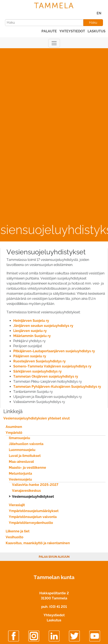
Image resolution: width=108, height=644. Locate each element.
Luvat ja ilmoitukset (25, 456)
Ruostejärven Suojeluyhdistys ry (39, 361)
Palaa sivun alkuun (54, 557)
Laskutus (54, 620)
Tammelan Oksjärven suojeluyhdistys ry (46, 376)
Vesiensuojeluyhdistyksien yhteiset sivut (37, 418)
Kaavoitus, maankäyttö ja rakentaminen (38, 543)
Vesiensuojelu (20, 479)
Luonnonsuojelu (22, 450)
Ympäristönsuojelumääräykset (34, 511)
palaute (49, 31)
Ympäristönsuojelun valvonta (33, 517)
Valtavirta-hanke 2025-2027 (35, 485)
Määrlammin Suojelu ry (32, 336)
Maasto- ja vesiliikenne (27, 468)
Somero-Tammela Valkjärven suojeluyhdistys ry (52, 366)
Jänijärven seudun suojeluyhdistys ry (43, 326)
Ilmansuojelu (19, 438)
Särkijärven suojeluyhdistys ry (37, 371)
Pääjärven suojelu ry (30, 356)
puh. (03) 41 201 (54, 607)
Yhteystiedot (54, 615)
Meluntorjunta (20, 473)
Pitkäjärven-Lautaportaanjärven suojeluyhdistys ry (54, 351)
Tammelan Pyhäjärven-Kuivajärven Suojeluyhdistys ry (57, 387)
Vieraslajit (17, 505)
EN (99, 13)
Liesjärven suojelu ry (30, 331)
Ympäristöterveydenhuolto (31, 523)
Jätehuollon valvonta (26, 444)
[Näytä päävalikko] (54, 43)
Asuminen (14, 427)
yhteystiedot (72, 31)
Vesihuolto (15, 537)
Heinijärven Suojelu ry (31, 321)
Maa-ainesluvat (21, 462)
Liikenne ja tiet (18, 531)
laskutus (97, 31)
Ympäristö (14, 433)
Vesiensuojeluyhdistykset (33, 497)
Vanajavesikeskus (26, 491)
